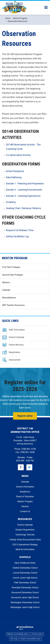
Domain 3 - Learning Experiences (23, 196)
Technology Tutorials (25, 535)
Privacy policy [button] (37, 634)
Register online (25, 416)
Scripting (11, 202)
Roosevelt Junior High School (25, 597)
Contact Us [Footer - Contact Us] (25, 511)
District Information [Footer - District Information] (25, 487)
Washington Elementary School (25, 602)
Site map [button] (14, 639)
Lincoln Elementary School (25, 573)
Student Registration (25, 530)
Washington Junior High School (25, 607)
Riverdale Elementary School (25, 588)
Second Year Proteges (13, 275)
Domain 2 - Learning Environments (24, 190)
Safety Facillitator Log (17, 236)
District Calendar (25, 525)
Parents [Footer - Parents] (25, 506)
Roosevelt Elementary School (25, 593)
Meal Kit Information (25, 549)
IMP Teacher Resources (13, 305)
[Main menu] (46, 7)
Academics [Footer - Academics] (25, 492)
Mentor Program (15, 258)
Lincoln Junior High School (25, 578)
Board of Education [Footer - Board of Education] (25, 496)
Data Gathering (14, 177)
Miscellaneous (9, 298)
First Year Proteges (11, 267)
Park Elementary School (25, 583)
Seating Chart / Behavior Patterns (24, 208)
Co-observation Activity (18, 155)
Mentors (6, 282)
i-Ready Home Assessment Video (25, 540)
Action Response (15, 171)
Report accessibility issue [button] (31, 639)
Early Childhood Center (25, 563)
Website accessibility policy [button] (18, 634)
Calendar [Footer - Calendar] (25, 482)
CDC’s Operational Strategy (25, 545)
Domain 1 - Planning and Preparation (25, 183)
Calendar (6, 290)
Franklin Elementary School (25, 568)
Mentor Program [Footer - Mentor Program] (25, 501)
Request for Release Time (20, 230)
